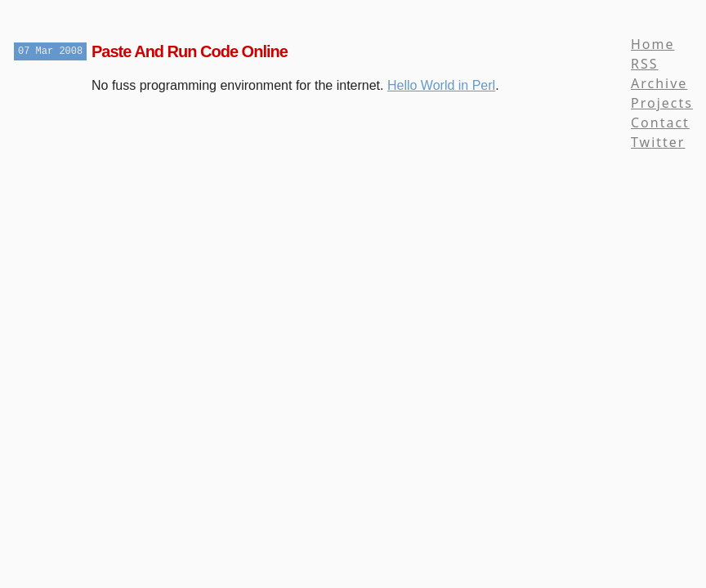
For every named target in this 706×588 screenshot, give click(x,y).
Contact (660, 122)
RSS (645, 64)
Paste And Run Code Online (190, 51)
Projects (662, 103)
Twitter (658, 142)
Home (653, 44)
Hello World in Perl (441, 85)
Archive (659, 83)
